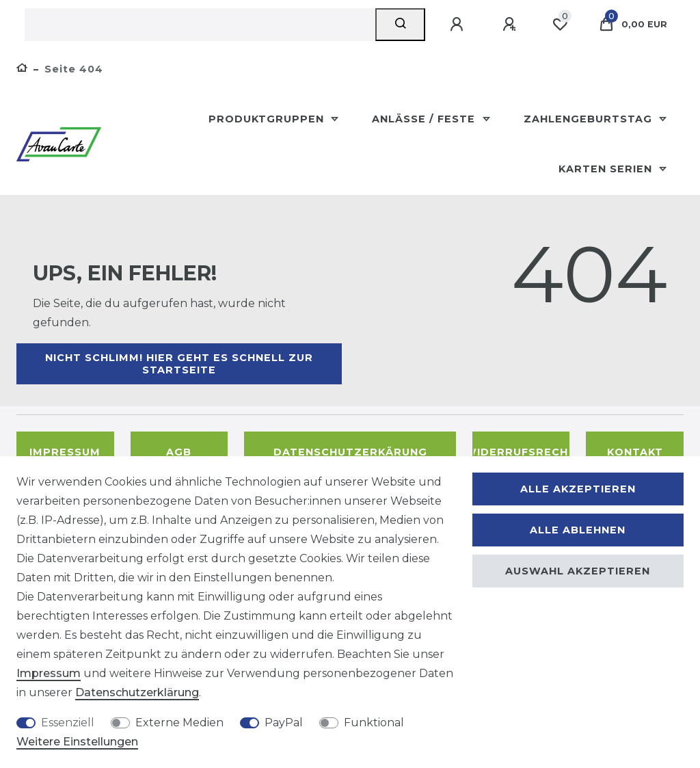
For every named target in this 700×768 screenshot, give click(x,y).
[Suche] (400, 25)
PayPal (284, 723)
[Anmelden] (459, 25)
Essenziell (68, 723)
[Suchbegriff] (200, 25)
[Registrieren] (511, 25)
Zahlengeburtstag (590, 119)
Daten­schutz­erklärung (137, 692)
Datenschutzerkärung (350, 452)
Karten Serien (607, 169)
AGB (179, 452)
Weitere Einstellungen (77, 742)
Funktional (374, 723)
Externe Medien (179, 723)
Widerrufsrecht (521, 452)
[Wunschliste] (560, 25)
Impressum (65, 452)
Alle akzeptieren (578, 489)
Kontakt (635, 452)
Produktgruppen (268, 119)
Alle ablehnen (578, 530)
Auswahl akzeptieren (578, 571)
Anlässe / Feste (425, 119)
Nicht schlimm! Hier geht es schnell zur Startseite (179, 364)
